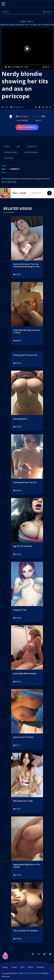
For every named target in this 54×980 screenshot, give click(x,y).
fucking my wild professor (25, 674)
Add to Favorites (27, 127)
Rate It (38, 120)
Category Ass (32, 147)
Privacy (5, 967)
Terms (14, 967)
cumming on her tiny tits (25, 482)
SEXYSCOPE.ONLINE (32, 973)
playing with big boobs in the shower (26, 866)
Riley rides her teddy (23, 801)
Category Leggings (31, 152)
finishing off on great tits (25, 355)
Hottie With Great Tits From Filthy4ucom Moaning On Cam (26, 265)
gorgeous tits (20, 610)
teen (18, 147)
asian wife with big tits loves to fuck (27, 331)
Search (47, 12)
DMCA (30, 967)
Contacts (40, 967)
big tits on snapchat (23, 546)
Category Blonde (11, 152)
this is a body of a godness (26, 931)
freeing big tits (20, 419)
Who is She (8, 158)
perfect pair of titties (23, 737)
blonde (7, 147)
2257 (22, 967)
